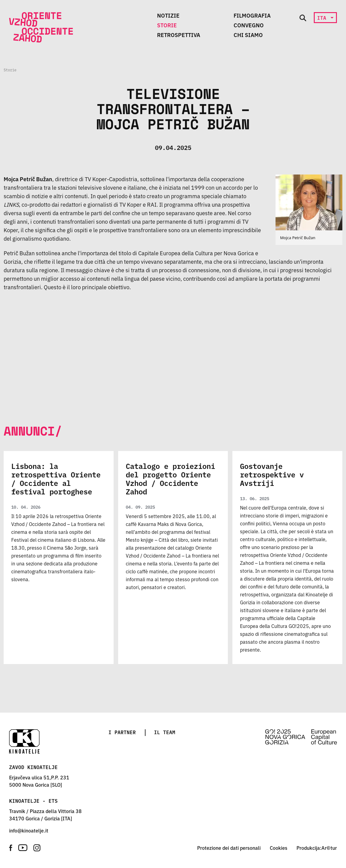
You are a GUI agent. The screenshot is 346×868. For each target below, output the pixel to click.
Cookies (279, 848)
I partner (122, 732)
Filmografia (252, 15)
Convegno (249, 25)
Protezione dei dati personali (229, 848)
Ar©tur (329, 848)
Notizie (168, 15)
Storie (167, 25)
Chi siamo (248, 35)
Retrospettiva (179, 35)
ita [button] (323, 18)
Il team (165, 732)
